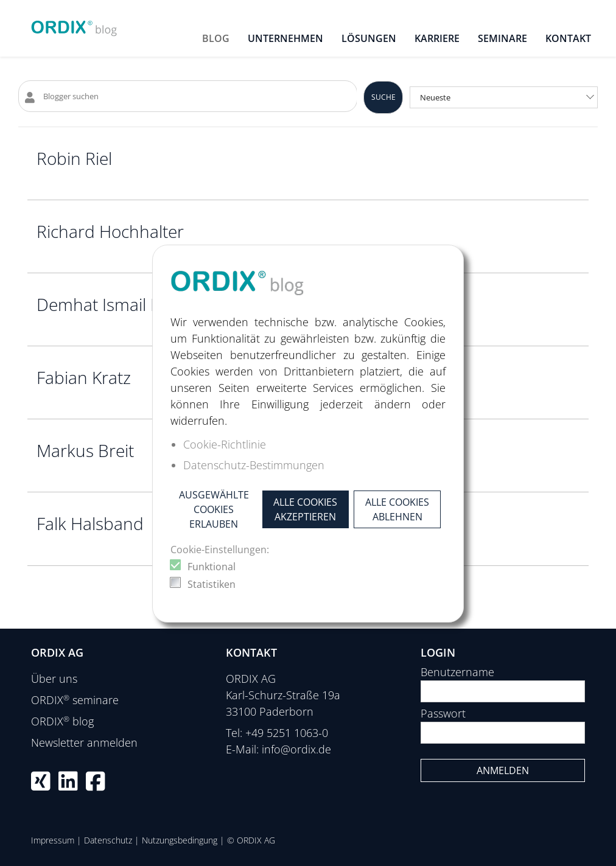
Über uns (54, 679)
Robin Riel (74, 158)
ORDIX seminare (75, 700)
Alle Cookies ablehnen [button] (397, 509)
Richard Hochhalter (110, 231)
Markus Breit (85, 450)
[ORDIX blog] (74, 24)
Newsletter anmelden (84, 742)
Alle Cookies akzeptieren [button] (305, 509)
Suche (383, 97)
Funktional (212, 567)
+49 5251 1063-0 (287, 733)
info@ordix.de (296, 749)
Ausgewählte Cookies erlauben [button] (214, 509)
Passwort (443, 713)
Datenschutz (108, 840)
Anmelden (503, 770)
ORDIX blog (62, 721)
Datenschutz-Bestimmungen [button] (254, 465)
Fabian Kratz (84, 377)
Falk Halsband (90, 523)
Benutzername (457, 672)
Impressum (53, 840)
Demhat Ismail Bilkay (115, 304)
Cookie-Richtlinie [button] (225, 444)
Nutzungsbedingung (180, 840)
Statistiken (212, 584)
